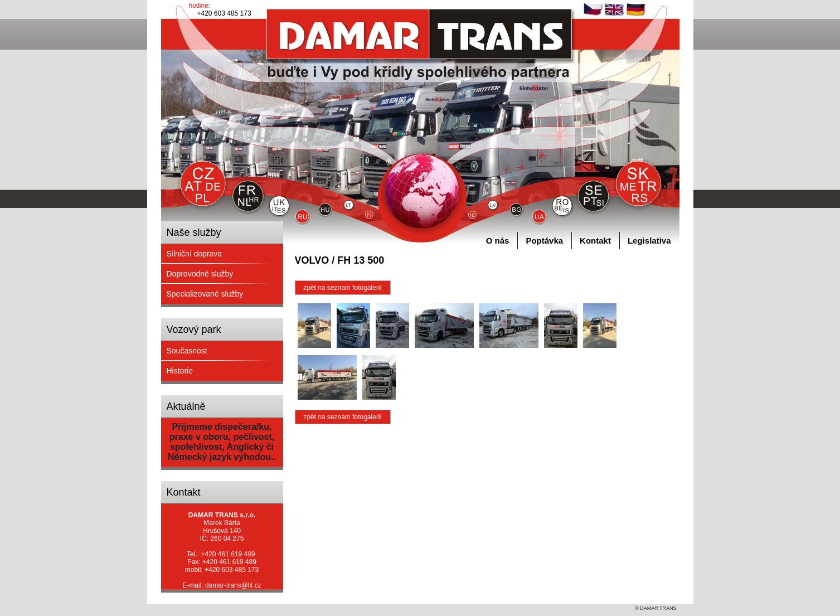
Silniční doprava (195, 254)
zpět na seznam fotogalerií (343, 288)
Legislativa (649, 241)
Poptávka (544, 241)
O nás (498, 241)
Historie (180, 371)
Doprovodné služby (200, 274)
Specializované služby (205, 294)
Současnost (187, 351)
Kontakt (595, 241)
